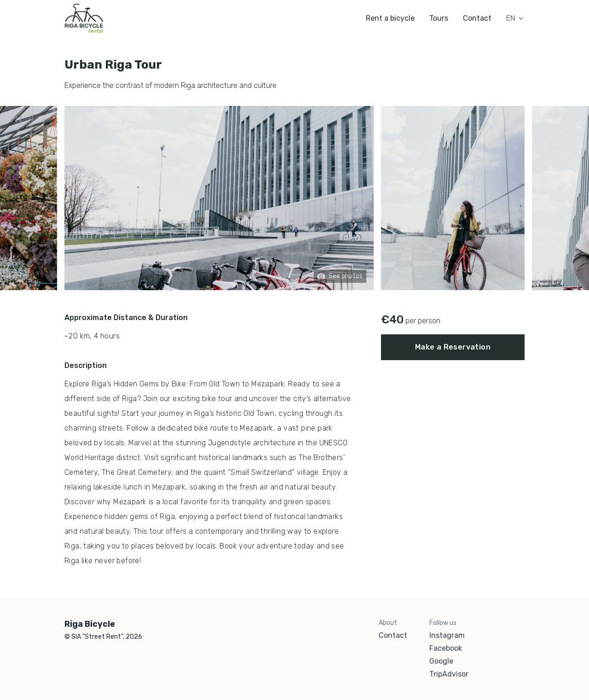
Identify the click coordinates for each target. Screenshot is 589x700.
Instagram (447, 636)
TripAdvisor (449, 674)
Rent (390, 18)
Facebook (446, 648)
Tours (439, 18)
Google (441, 661)
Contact (477, 18)
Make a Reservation (453, 347)
